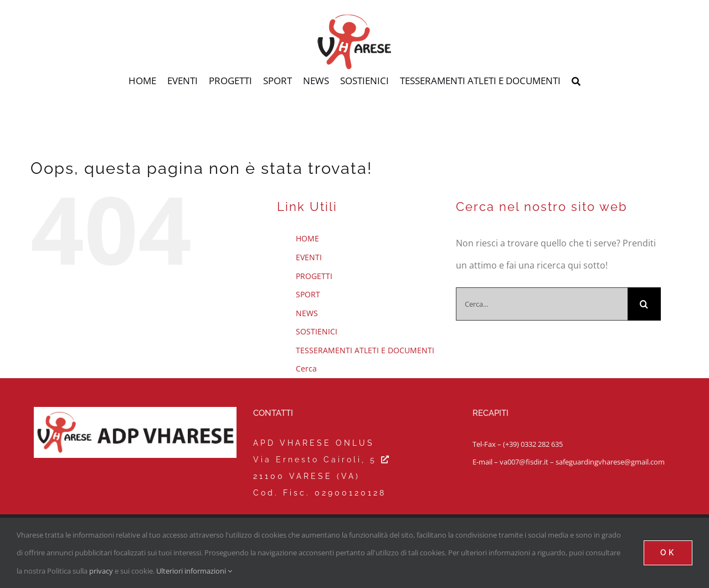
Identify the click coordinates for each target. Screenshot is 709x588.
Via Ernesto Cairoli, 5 (322, 460)
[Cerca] (576, 82)
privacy (101, 571)
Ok (668, 553)
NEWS (307, 313)
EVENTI (309, 257)
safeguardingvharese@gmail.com (610, 462)
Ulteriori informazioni (194, 571)
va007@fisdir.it (524, 462)
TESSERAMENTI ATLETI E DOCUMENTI (365, 350)
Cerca (306, 368)
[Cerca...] (542, 304)
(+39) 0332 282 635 (533, 444)
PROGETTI (314, 276)
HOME (307, 238)
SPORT (308, 294)
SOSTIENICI (317, 331)
